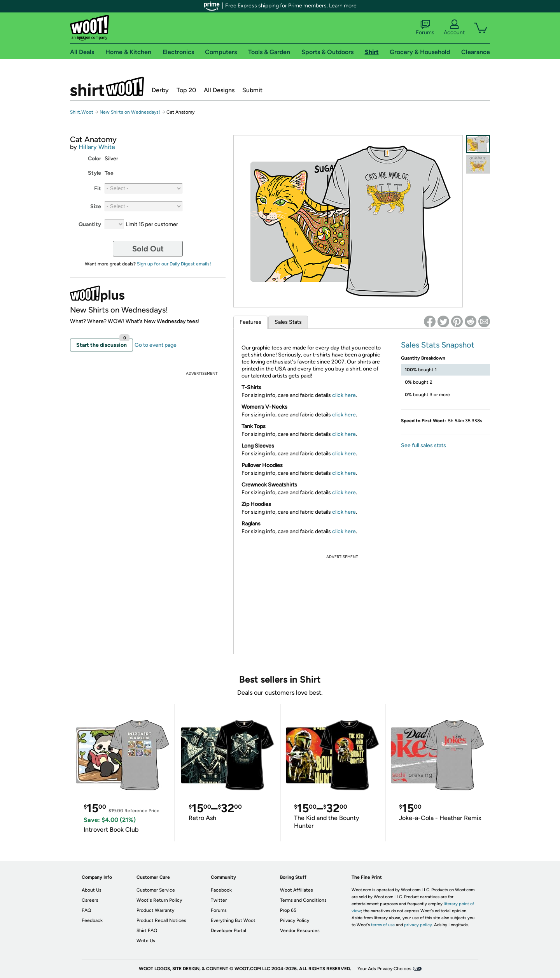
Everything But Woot (233, 920)
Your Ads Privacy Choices (384, 969)
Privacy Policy (295, 920)
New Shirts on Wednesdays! (130, 112)
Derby (160, 90)
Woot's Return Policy (159, 900)
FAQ (86, 910)
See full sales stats (423, 445)
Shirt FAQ (147, 931)
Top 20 (186, 90)
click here (344, 395)
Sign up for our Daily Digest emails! (174, 264)
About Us (92, 890)
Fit (98, 189)
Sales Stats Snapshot (438, 345)
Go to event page (156, 345)
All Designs (219, 90)
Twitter (219, 900)
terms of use (383, 925)
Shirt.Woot (107, 86)
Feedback (92, 920)
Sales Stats (288, 322)
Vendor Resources (300, 931)
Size (96, 206)
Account (454, 28)
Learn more (343, 6)
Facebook (221, 890)
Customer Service (156, 890)
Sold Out (148, 249)
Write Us (146, 941)
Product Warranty (155, 910)
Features (250, 322)
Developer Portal (228, 931)
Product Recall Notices (161, 920)
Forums (425, 28)
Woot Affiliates (297, 890)
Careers (90, 900)
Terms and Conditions (303, 900)
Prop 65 (288, 910)
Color (94, 159)
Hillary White (97, 147)
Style (94, 173)
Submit (252, 90)
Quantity (90, 224)
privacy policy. (418, 925)
